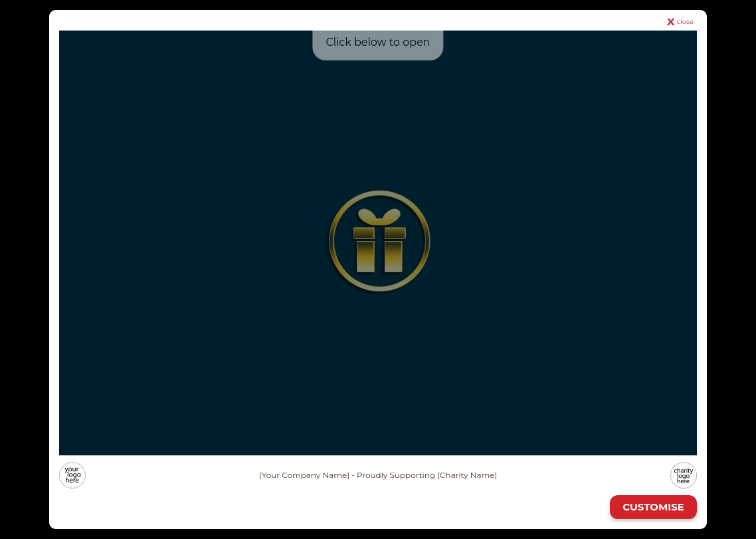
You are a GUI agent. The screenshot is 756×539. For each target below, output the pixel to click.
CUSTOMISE (653, 507)
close (685, 22)
